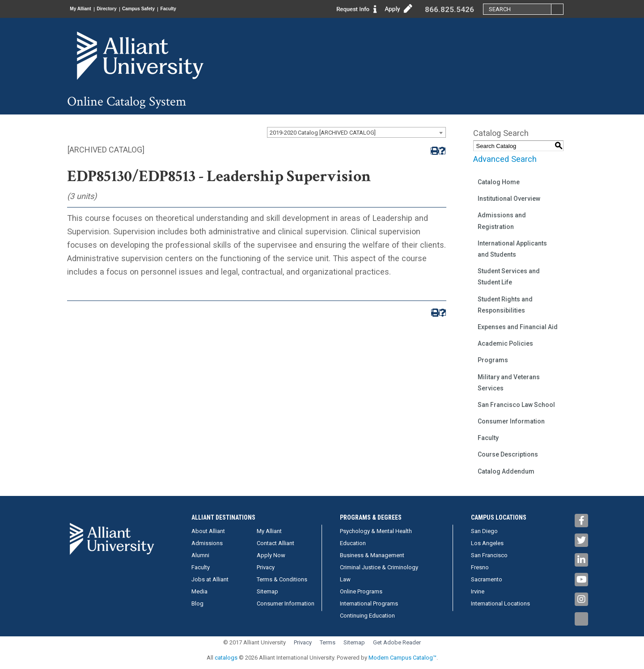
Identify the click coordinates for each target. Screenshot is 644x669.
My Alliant (85, 9)
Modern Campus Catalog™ (402, 658)
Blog (197, 603)
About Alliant (208, 531)
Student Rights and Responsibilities (505, 305)
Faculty (203, 9)
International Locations (500, 603)
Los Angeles (487, 543)
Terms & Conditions (282, 579)
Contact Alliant (275, 543)
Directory (121, 9)
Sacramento (487, 579)
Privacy (266, 567)
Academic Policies (505, 343)
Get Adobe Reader (397, 642)
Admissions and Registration (502, 221)
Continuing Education (367, 616)
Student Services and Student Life (509, 277)
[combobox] (356, 132)
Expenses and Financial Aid (518, 327)
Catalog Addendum (506, 471)
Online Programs (361, 591)
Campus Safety (163, 9)
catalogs (226, 658)
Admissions (207, 543)
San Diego (484, 531)
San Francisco (489, 555)
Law (345, 579)
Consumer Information (511, 421)
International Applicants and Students (512, 249)
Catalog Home (499, 182)
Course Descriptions (508, 454)
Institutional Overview (509, 199)
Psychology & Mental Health (376, 531)
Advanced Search (505, 159)
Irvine (478, 591)
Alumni (200, 555)
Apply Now (271, 555)
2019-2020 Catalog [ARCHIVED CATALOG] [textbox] (323, 133)
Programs (493, 360)
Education (353, 543)
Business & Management (372, 555)
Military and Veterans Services (509, 383)
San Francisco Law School (516, 405)
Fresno (480, 567)
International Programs (369, 603)
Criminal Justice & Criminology (379, 567)
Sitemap (267, 591)
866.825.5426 (449, 9)
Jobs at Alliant (210, 579)
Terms (328, 642)
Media (199, 591)
